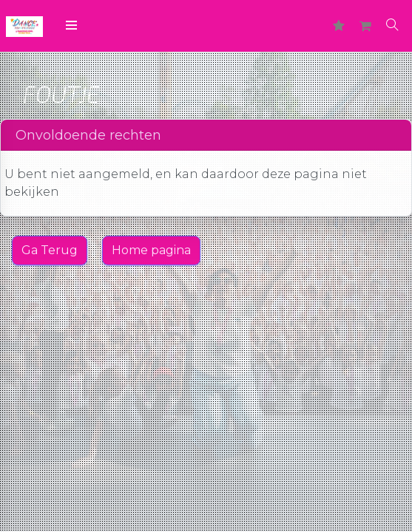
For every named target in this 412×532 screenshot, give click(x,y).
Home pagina (151, 250)
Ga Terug (50, 250)
